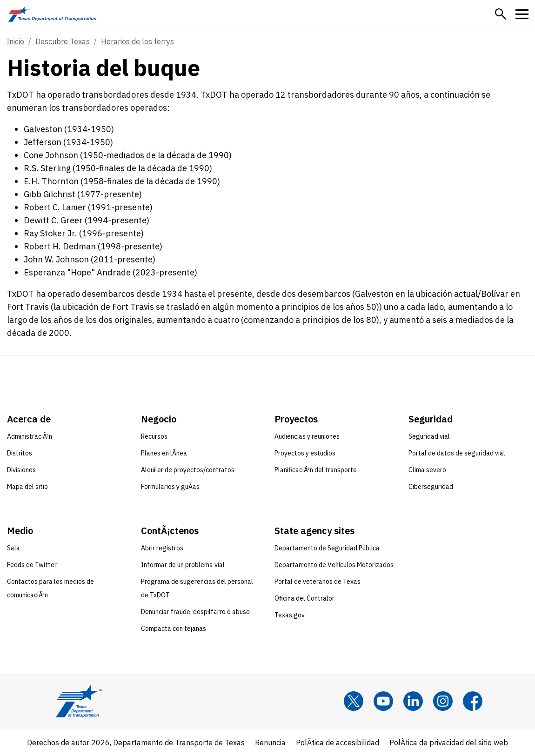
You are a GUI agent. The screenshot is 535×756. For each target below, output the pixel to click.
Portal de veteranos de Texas (318, 582)
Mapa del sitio (27, 487)
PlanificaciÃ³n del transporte (316, 470)
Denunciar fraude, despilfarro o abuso (195, 612)
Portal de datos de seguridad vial (457, 453)
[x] (354, 701)
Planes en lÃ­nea (164, 453)
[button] (501, 14)
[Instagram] (443, 701)
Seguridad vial (429, 436)
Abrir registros (162, 548)
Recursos (154, 436)
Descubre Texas (63, 41)
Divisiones (21, 470)
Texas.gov (290, 615)
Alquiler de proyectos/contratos (188, 470)
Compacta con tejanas (174, 629)
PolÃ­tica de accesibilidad (338, 743)
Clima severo (427, 470)
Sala (13, 548)
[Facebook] (473, 701)
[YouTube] (383, 701)
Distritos (20, 453)
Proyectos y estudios (305, 453)
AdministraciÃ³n (30, 436)
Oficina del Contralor (304, 598)
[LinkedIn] (413, 701)
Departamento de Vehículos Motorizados (334, 565)
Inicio (15, 41)
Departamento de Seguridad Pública (327, 548)
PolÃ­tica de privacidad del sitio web (449, 743)
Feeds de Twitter (32, 565)
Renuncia (270, 743)
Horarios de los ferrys (137, 41)
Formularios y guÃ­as (170, 487)
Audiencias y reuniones (307, 436)
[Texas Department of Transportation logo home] (52, 14)
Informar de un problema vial (183, 565)
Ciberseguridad (431, 487)
